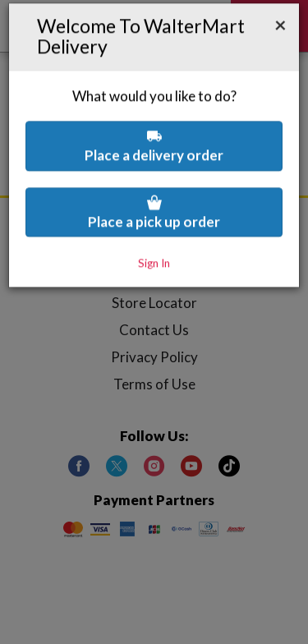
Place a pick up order (154, 165)
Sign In (154, 216)
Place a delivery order (154, 98)
